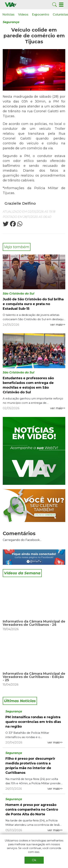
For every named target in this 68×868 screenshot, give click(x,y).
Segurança (11, 22)
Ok (34, 860)
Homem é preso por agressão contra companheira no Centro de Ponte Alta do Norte (32, 810)
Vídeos (23, 15)
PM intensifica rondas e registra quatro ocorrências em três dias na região (33, 722)
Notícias (8, 15)
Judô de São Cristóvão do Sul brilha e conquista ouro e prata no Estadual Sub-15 (33, 304)
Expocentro (41, 15)
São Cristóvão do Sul (18, 294)
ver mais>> (58, 325)
